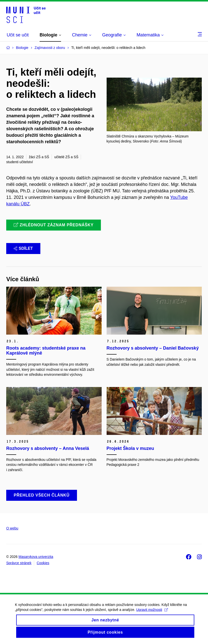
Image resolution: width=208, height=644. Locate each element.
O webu (12, 528)
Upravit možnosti (152, 613)
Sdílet (23, 248)
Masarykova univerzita (36, 557)
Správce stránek (19, 563)
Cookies (43, 563)
